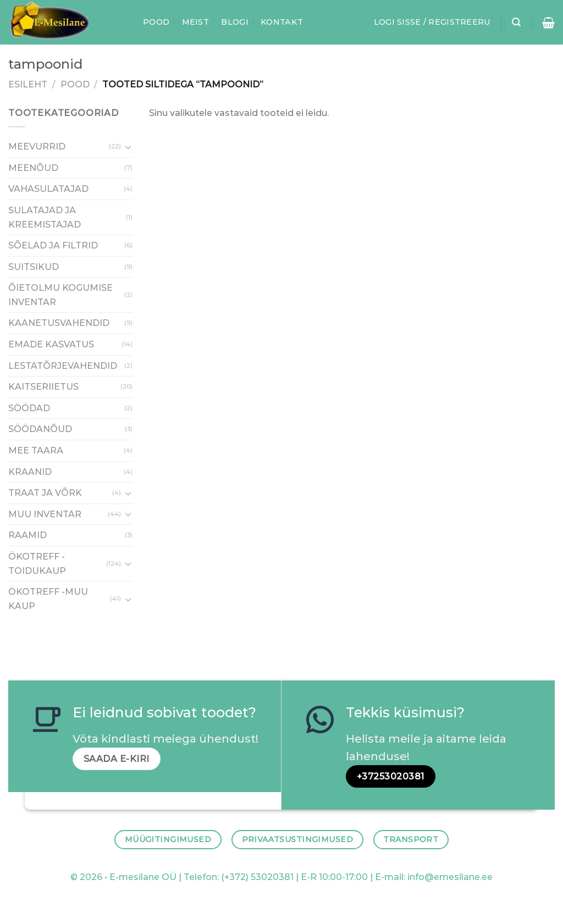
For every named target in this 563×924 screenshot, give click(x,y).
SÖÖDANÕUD (40, 430)
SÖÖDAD (29, 408)
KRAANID (30, 472)
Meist (195, 22)
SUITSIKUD (34, 267)
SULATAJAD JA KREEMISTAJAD (45, 217)
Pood (156, 22)
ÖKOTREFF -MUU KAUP (48, 599)
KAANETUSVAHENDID (59, 323)
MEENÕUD (33, 168)
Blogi (234, 22)
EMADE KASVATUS (51, 344)
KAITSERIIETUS (43, 387)
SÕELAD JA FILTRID (53, 245)
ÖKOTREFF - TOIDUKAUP (37, 564)
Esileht (28, 84)
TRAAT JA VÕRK (45, 493)
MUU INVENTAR (45, 514)
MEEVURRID (37, 147)
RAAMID (27, 536)
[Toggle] (128, 147)
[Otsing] (516, 22)
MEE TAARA (36, 450)
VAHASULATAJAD (48, 189)
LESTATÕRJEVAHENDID (63, 366)
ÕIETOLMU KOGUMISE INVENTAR (60, 295)
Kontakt (282, 22)
